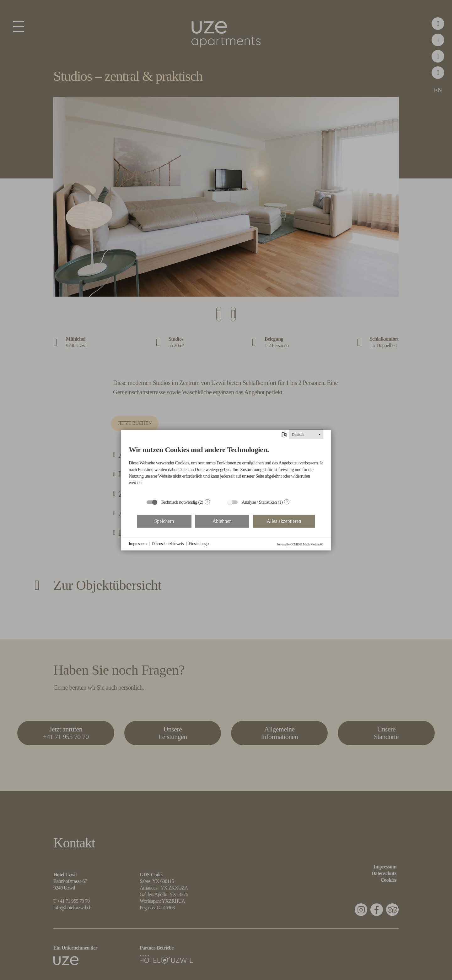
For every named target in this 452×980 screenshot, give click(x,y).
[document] (226, 467)
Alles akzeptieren (284, 521)
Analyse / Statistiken (259, 502)
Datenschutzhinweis (168, 544)
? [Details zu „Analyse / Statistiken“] (287, 502)
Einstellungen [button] (199, 544)
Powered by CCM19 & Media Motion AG (300, 544)
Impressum (138, 544)
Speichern (164, 521)
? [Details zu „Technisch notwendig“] (207, 502)
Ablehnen (222, 521)
